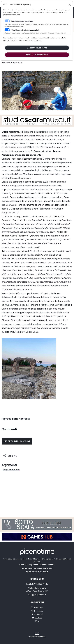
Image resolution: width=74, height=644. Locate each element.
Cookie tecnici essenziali (23, 21)
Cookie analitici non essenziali (25, 30)
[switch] (7, 30)
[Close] (70, 5)
